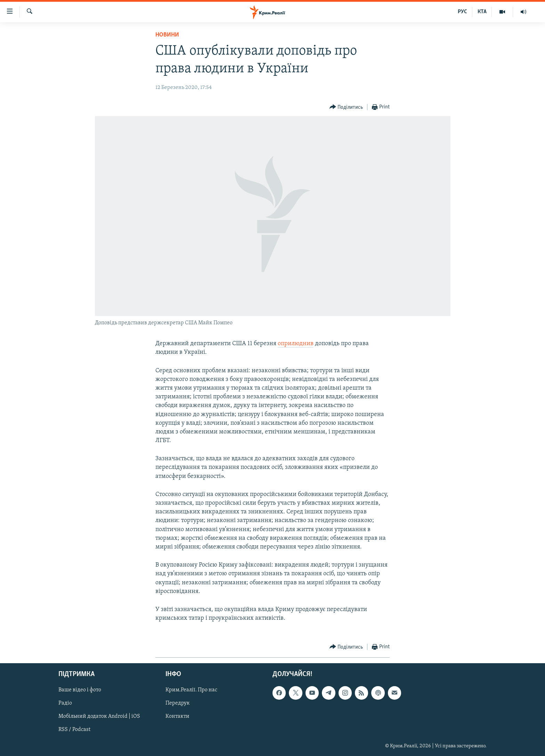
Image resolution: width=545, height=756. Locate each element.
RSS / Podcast (74, 730)
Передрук (178, 704)
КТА (482, 12)
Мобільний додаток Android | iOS (99, 717)
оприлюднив (296, 344)
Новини (167, 35)
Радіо (65, 704)
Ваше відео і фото (80, 690)
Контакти (177, 717)
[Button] (346, 107)
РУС (462, 12)
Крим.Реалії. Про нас (191, 690)
